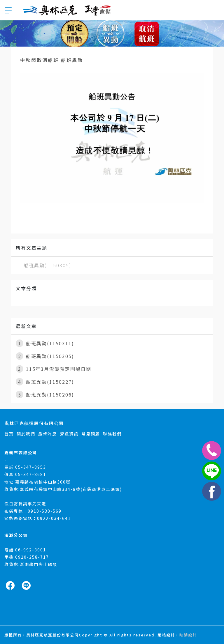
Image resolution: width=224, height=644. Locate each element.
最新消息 (48, 434)
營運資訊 (69, 434)
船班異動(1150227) (45, 382)
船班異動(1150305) (48, 265)
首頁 (9, 434)
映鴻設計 (188, 635)
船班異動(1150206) (45, 394)
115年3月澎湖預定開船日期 (54, 369)
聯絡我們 (112, 434)
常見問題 (91, 434)
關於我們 (26, 434)
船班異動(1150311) (45, 343)
